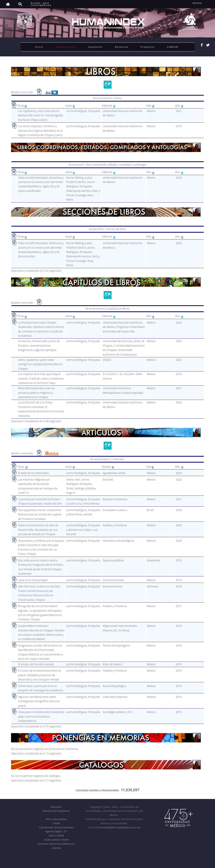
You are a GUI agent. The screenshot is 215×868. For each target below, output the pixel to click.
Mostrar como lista (22, 92)
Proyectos (148, 47)
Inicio (39, 47)
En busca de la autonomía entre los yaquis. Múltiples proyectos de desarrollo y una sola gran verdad (39, 675)
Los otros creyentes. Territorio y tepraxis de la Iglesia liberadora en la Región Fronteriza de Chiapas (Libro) (40, 131)
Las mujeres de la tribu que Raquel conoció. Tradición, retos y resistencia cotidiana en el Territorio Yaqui (41, 378)
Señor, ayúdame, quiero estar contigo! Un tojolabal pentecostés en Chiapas (40, 364)
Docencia (122, 47)
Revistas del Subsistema (56, 811)
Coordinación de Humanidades (56, 827)
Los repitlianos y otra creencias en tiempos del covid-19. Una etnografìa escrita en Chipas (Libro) (40, 115)
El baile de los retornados (33, 473)
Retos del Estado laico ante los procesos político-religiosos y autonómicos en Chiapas (36, 393)
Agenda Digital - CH (56, 831)
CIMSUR (173, 47)
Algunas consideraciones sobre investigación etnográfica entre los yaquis (39, 701)
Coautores (95, 47)
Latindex (56, 848)
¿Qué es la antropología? (33, 580)
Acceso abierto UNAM (56, 840)
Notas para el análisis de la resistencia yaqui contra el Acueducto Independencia (41, 716)
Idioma (202, 3)
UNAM (56, 823)
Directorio (56, 807)
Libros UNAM (56, 835)
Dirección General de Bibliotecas (56, 844)
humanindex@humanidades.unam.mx (118, 827)
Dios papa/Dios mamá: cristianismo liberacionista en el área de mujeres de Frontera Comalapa (40, 514)
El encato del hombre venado (36, 664)
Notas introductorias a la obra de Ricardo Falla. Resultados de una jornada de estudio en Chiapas (38, 530)
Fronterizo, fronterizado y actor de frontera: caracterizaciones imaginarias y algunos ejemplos (39, 345)
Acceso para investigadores (41, 4)
